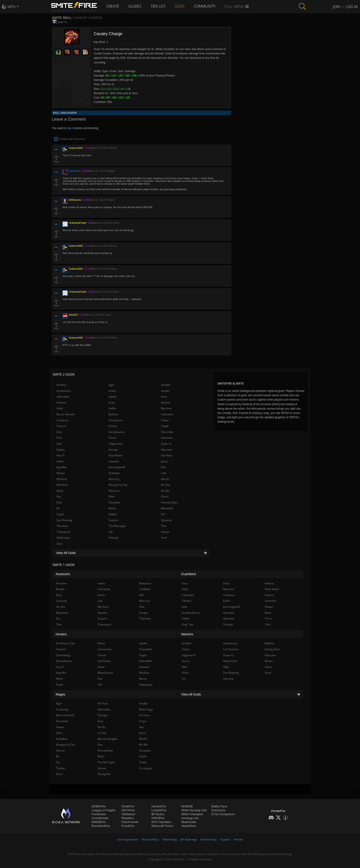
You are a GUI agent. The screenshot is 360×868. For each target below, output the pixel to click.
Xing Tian (187, 624)
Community (205, 6)
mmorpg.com (190, 818)
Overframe (218, 810)
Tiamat (60, 768)
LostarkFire (159, 810)
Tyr (184, 679)
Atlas (60, 408)
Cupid (165, 426)
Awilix (112, 408)
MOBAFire (99, 806)
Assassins (63, 574)
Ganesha (167, 438)
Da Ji (59, 432)
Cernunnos (116, 420)
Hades (61, 450)
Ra (58, 508)
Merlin (165, 479)
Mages (60, 694)
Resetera (128, 818)
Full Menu (237, 6)
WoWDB (187, 806)
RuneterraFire (101, 826)
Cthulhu (187, 601)
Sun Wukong (64, 520)
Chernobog (63, 655)
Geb (59, 444)
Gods (180, 6)
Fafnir (227, 601)
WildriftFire (99, 822)
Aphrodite (63, 397)
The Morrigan (117, 526)
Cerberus (62, 420)
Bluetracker (189, 822)
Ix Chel (102, 733)
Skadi (59, 685)
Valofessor (128, 814)
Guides (135, 6)
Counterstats (100, 818)
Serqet (143, 613)
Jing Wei (62, 467)
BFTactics (158, 814)
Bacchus (166, 408)
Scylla (60, 514)
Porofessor (99, 814)
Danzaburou (117, 432)
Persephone (105, 751)
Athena (166, 403)
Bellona (113, 414)
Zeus (60, 544)
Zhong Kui (104, 774)
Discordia (167, 432)
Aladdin (166, 385)
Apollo (113, 397)
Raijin (101, 756)
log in (71, 128)
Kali (163, 467)
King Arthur (230, 661)
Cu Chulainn (231, 649)
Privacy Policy (150, 839)
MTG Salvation (161, 822)
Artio (112, 403)
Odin (112, 496)
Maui (268, 613)
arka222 (73, 315)
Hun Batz (167, 455)
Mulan (269, 661)
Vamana (228, 679)
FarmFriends (130, 822)
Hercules (167, 450)
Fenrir (112, 438)
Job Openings (189, 839)
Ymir (164, 538)
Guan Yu (62, 22)
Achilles (61, 385)
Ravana (102, 613)
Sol (163, 514)
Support (225, 839)
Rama (112, 508)
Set (58, 618)
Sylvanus (167, 520)
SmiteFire (128, 806)
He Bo (101, 727)
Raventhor (75, 171)
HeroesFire (159, 806)
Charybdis (146, 649)
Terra (268, 618)
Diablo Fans (219, 806)
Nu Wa (165, 491)
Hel (141, 727)
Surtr (268, 673)
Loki (163, 473)
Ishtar (60, 461)
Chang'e (103, 715)
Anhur (112, 391)
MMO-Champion (192, 814)
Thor (164, 526)
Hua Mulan (116, 455)
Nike (184, 667)
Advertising (170, 839)
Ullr (111, 532)
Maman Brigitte (108, 739)
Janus (164, 461)
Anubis (165, 391)
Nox (100, 745)
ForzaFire (128, 826)
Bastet (60, 589)
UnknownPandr (77, 223)
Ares (164, 397)
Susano (113, 520)
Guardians (189, 574)
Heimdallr (145, 661)
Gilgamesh (115, 444)
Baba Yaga (146, 709)
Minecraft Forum (162, 826)
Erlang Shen (272, 649)
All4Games (75, 200)
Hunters (61, 634)
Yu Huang (145, 768)
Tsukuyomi (63, 532)
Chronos (145, 715)
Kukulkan (114, 473)
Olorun (60, 751)
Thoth (143, 762)
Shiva (185, 673)
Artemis (62, 403)
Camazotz (104, 589)
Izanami (114, 461)
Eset (59, 438)
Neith (60, 491)
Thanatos (62, 526)
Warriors (187, 634)
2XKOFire (158, 818)
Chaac (165, 420)
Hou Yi (61, 455)
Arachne (61, 583)
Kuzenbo (229, 613)
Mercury (114, 479)
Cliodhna (145, 589)
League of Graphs (104, 810)
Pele (59, 502)
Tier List (158, 6)
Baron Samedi (66, 414)
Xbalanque (63, 538)
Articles (239, 839)
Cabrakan (167, 414)
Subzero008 (76, 148)
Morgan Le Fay (118, 485)
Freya (143, 721)
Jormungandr (117, 467)
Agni (111, 385)
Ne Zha (166, 485)
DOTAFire (128, 810)
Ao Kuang (62, 709)
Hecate (113, 450)
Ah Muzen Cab (65, 643)
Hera (59, 733)
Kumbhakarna (191, 613)
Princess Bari (169, 502)
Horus (186, 661)
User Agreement (128, 839)
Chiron (113, 426)
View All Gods (131, 553)
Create (113, 6)
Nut (59, 496)
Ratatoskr (167, 508)
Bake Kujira (272, 589)
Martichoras (105, 673)
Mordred (62, 485)
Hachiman (104, 661)
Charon (61, 426)
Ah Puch (103, 703)
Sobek (112, 514)
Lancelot (61, 601)
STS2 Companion (223, 814)
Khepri (61, 473)
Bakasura (145, 583)
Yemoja (113, 538)
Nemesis (114, 491)
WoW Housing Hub (194, 810)
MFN (11, 7)
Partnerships (209, 839)
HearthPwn (189, 826)
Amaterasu (64, 391)
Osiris (165, 496)
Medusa (62, 479)
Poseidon (114, 502)
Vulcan (165, 532)
